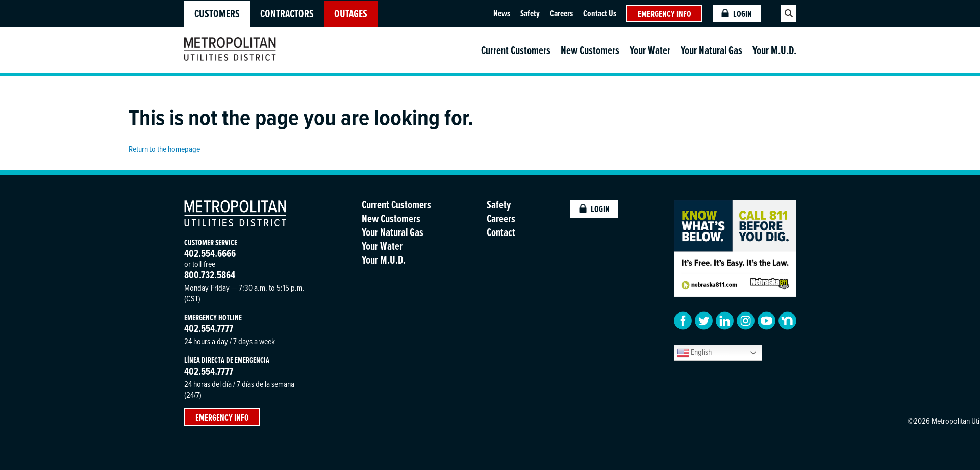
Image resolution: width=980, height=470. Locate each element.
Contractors (287, 14)
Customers (217, 14)
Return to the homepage (164, 149)
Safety (530, 13)
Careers (561, 13)
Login (737, 14)
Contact (501, 232)
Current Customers (516, 50)
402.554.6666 (210, 253)
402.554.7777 (209, 328)
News (502, 13)
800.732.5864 (210, 275)
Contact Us (600, 13)
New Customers (590, 50)
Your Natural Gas (711, 50)
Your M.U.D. (774, 50)
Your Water (650, 50)
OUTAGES (351, 14)
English (694, 353)
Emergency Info (664, 14)
